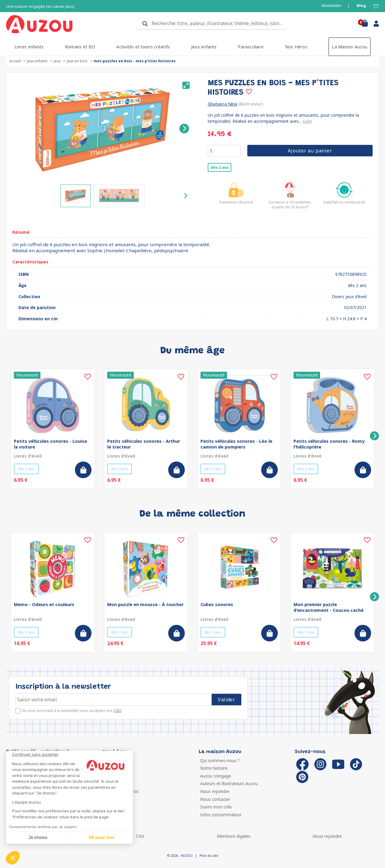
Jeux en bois (77, 61)
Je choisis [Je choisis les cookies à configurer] (38, 838)
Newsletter (332, 6)
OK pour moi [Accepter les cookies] (101, 838)
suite (307, 121)
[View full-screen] (186, 85)
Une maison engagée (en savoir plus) (40, 7)
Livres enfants (29, 47)
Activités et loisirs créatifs (143, 47)
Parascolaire (251, 47)
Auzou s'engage (216, 776)
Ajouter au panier (310, 151)
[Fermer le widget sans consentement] (72, 755)
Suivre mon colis (216, 807)
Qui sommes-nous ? (220, 760)
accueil (15, 61)
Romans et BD (80, 47)
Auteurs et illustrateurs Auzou (229, 783)
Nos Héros (296, 47)
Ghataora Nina (222, 104)
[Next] (184, 129)
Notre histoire (214, 768)
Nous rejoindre (215, 791)
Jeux (57, 61)
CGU (117, 711)
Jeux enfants (204, 47)
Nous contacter (215, 799)
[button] (13, 858)
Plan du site (209, 855)
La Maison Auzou (350, 47)
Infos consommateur (221, 815)
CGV (140, 836)
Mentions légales (234, 836)
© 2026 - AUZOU (180, 855)
